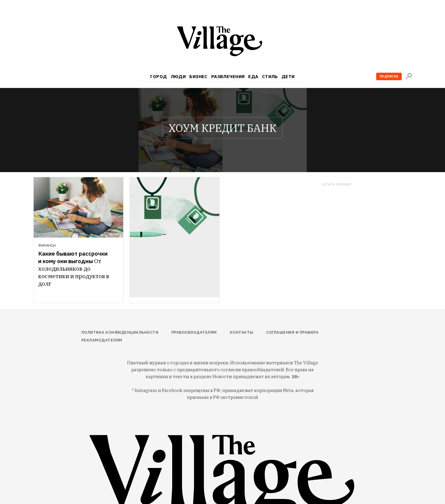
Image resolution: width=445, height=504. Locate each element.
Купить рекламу (337, 185)
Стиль (270, 76)
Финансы (47, 245)
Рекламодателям (102, 340)
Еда (253, 76)
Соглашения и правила (292, 332)
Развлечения (228, 76)
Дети (288, 76)
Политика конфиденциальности (120, 332)
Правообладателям (194, 332)
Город (158, 76)
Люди (178, 76)
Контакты (242, 332)
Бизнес (198, 76)
